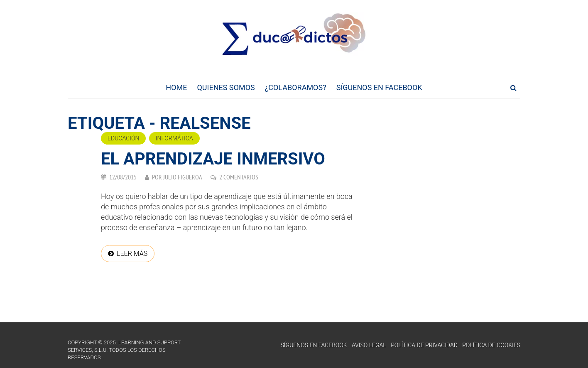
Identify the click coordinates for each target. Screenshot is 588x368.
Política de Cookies (491, 345)
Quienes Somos (226, 87)
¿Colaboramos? (296, 87)
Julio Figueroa (183, 177)
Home (176, 87)
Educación (123, 138)
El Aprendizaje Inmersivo (213, 159)
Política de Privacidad (424, 345)
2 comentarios (239, 177)
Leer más (132, 254)
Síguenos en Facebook (379, 87)
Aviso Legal (369, 345)
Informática (174, 138)
